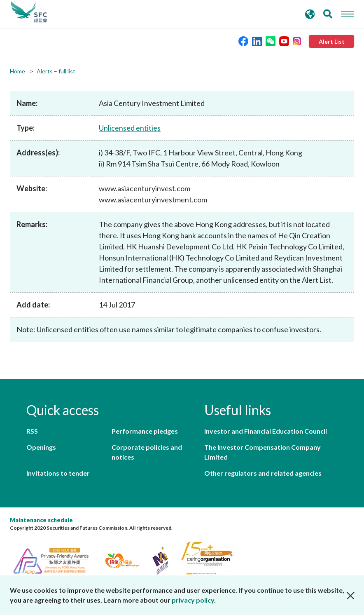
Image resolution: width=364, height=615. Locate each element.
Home (17, 71)
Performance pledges (145, 431)
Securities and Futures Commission (29, 12)
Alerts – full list (56, 71)
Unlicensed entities (130, 128)
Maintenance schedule (41, 520)
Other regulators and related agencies (263, 473)
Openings (41, 447)
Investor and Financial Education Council (266, 431)
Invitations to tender (58, 473)
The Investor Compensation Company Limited (262, 452)
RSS (32, 431)
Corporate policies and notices (147, 452)
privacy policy (193, 600)
